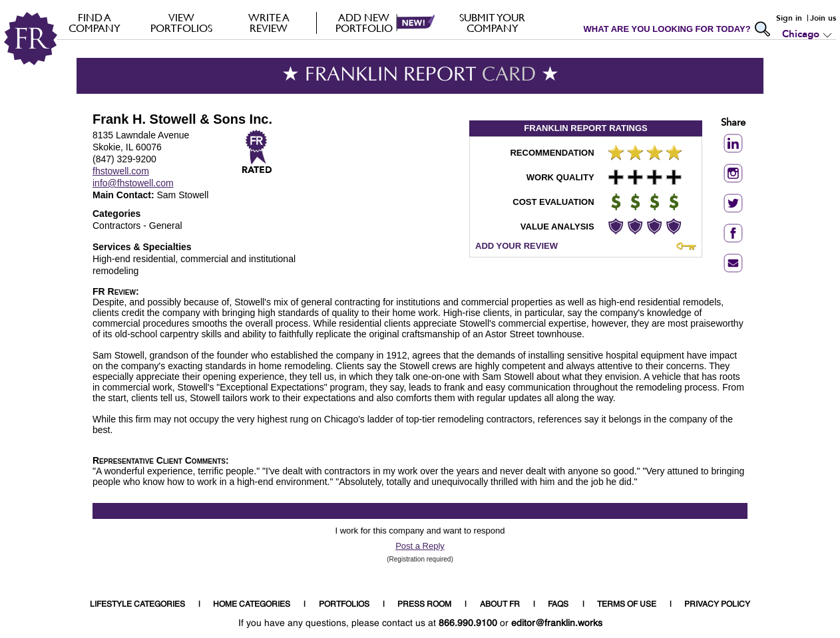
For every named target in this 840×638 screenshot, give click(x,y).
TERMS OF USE (627, 605)
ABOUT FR (500, 605)
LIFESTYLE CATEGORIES (137, 605)
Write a (269, 23)
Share (733, 123)
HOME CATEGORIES (252, 605)
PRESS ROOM (424, 605)
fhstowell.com (121, 171)
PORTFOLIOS (344, 605)
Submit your (492, 23)
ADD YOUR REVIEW (517, 246)
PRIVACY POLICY (717, 605)
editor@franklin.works (557, 623)
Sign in (789, 18)
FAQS (558, 605)
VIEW (181, 23)
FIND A (94, 23)
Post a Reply (420, 546)
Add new (364, 23)
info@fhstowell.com (133, 183)
